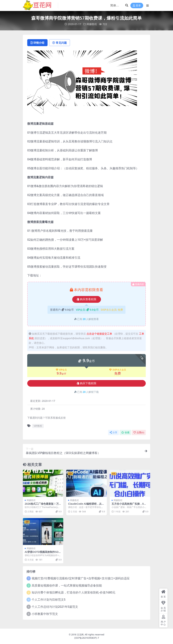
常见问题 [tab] (60, 43)
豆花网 (80, 635)
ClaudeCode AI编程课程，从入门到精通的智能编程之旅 (86, 505)
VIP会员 (61, 370)
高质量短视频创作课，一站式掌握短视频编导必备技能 (67, 585)
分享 (113, 432)
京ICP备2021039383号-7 (87, 638)
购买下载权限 (87, 383)
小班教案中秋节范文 (45, 614)
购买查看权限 (87, 299)
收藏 (125, 432)
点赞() (139, 432)
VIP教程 (38, 426)
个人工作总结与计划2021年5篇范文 (55, 607)
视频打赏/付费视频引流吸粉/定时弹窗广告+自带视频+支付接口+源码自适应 (81, 578)
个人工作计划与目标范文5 (49, 600)
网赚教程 (92, 24)
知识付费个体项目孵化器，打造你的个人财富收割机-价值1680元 (74, 592)
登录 (137, 6)
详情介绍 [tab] (37, 43)
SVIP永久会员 (118, 370)
